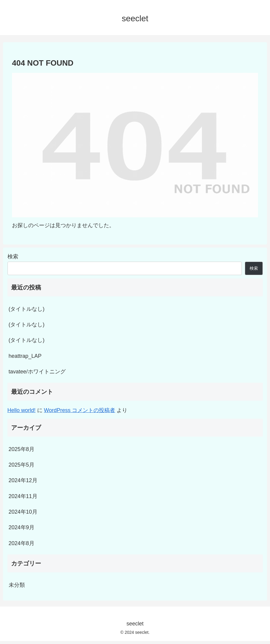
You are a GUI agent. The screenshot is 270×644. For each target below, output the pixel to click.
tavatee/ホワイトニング (37, 372)
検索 (13, 257)
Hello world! (22, 410)
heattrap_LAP (25, 356)
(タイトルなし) (27, 309)
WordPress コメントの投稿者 (80, 410)
